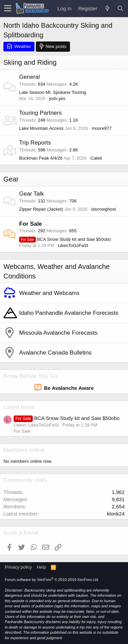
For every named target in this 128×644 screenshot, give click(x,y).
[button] (8, 9)
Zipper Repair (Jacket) (41, 209)
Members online (24, 450)
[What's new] (107, 8)
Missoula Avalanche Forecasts (58, 333)
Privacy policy (18, 567)
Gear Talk (31, 194)
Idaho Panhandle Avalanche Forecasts (69, 313)
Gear (11, 179)
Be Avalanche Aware (64, 388)
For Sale (31, 224)
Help (41, 567)
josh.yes (57, 98)
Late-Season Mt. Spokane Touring (53, 92)
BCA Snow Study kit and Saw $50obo (65, 239)
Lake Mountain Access (41, 128)
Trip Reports (35, 143)
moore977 (102, 128)
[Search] (120, 8)
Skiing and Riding (30, 62)
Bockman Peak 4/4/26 (41, 158)
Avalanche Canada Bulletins (55, 353)
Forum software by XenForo (52, 580)
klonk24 (116, 514)
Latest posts (19, 407)
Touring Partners (40, 113)
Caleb (96, 158)
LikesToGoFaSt (73, 245)
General (29, 77)
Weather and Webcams (49, 293)
